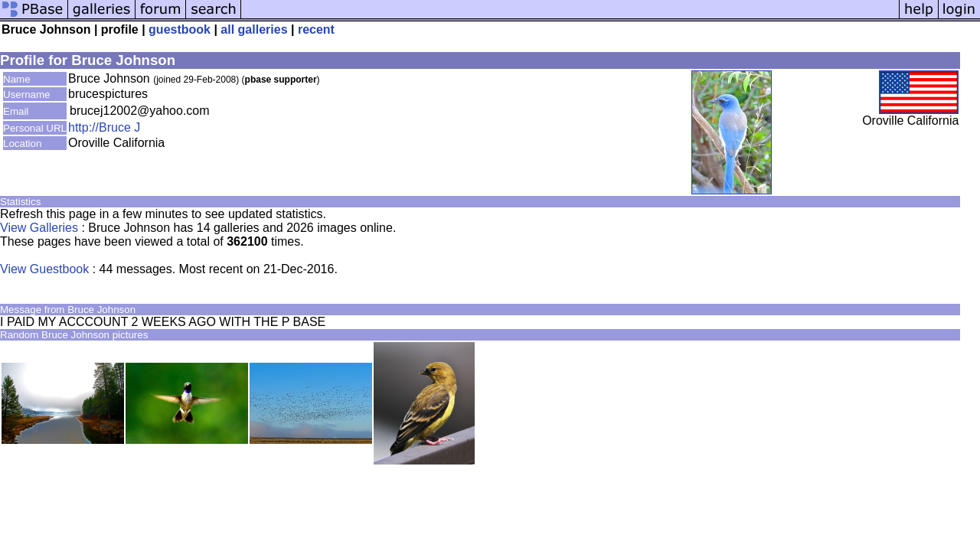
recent (316, 29)
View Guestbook (44, 269)
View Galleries (39, 228)
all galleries (254, 29)
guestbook (180, 29)
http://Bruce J (104, 127)
